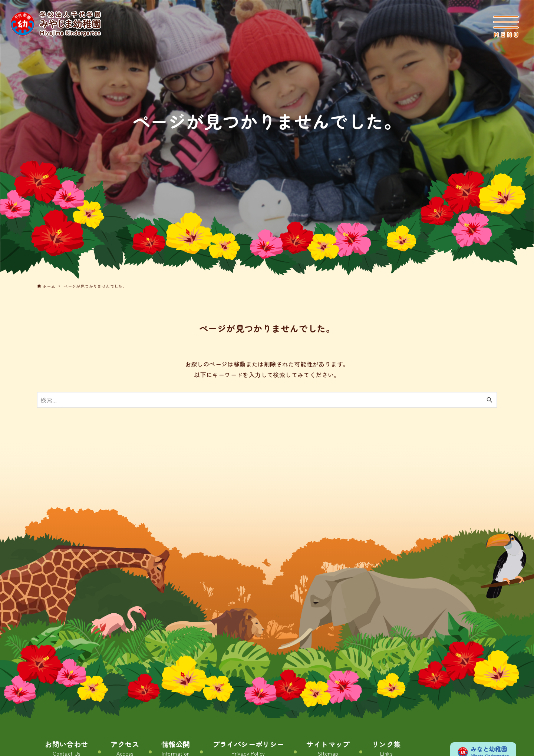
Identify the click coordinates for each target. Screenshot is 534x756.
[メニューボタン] (506, 27)
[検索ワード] (267, 400)
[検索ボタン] (489, 400)
